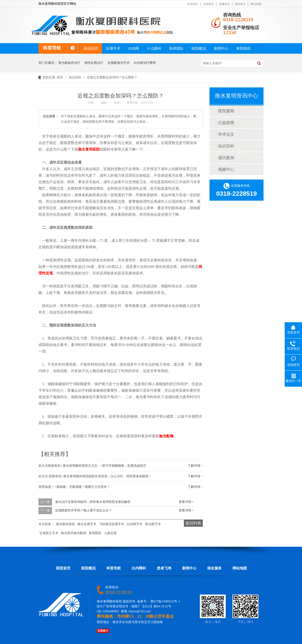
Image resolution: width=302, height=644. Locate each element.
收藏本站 (224, 4)
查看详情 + (186, 502)
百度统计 (103, 631)
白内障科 (139, 568)
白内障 (134, 48)
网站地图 (256, 4)
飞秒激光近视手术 (112, 524)
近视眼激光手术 (119, 63)
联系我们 (193, 4)
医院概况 (199, 48)
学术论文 (226, 134)
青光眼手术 (153, 524)
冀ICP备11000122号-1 (165, 601)
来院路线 (243, 48)
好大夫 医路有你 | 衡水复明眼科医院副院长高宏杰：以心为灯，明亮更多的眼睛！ (95, 476)
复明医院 (95, 533)
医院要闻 (226, 111)
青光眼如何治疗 (69, 63)
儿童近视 (110, 533)
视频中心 (226, 169)
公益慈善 (226, 123)
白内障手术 (135, 524)
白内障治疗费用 (145, 63)
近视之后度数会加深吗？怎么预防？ (112, 77)
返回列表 (193, 523)
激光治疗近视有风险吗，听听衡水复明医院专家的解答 (93, 502)
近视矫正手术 (49, 533)
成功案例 (226, 158)
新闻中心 (221, 48)
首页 (60, 77)
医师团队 (176, 48)
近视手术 (113, 48)
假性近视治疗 (94, 63)
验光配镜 (166, 436)
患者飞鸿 (164, 568)
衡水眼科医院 (65, 524)
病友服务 (214, 568)
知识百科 (75, 77)
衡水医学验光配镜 (74, 533)
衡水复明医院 (89, 149)
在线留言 (209, 4)
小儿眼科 (154, 48)
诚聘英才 (240, 4)
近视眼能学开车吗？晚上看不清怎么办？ (83, 510)
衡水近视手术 (87, 524)
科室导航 (114, 568)
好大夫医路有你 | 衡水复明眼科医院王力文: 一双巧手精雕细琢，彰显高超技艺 (92, 466)
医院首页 (91, 48)
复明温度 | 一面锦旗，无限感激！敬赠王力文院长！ (74, 487)
